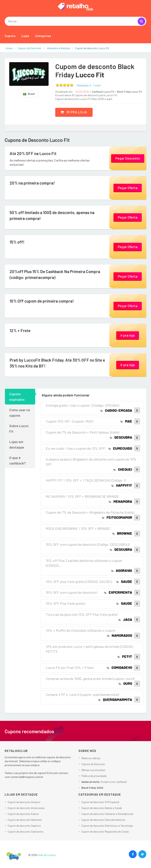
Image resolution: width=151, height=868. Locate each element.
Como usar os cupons (20, 413)
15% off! (17, 242)
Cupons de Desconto (93, 764)
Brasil (29, 94)
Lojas (25, 36)
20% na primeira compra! (33, 183)
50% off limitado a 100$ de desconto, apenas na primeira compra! (54, 216)
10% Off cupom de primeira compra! (43, 301)
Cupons (10, 36)
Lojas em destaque (17, 444)
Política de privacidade (94, 776)
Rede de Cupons (47, 855)
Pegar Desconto (128, 158)
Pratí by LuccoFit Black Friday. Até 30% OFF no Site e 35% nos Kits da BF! (58, 363)
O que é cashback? (17, 460)
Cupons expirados (17, 397)
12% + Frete (20, 331)
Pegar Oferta (128, 187)
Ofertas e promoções (93, 770)
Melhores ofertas (91, 758)
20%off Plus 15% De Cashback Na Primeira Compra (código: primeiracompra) (57, 275)
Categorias (43, 36)
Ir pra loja (75, 112)
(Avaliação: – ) (89, 85)
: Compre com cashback (104, 782)
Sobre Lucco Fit (19, 428)
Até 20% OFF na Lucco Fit (34, 153)
